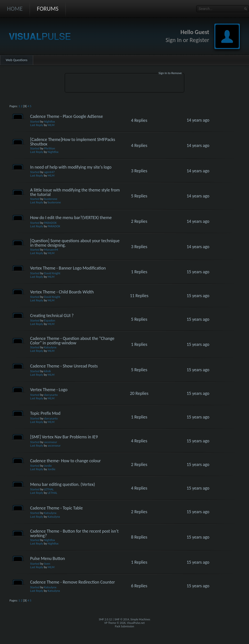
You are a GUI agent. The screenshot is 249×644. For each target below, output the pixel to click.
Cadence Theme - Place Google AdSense (66, 116)
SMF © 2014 (122, 619)
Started (35, 121)
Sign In (174, 40)
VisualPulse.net (136, 623)
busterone (51, 199)
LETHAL (49, 489)
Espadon (50, 320)
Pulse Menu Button (48, 558)
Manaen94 (51, 250)
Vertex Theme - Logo (49, 390)
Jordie (48, 466)
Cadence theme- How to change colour (65, 461)
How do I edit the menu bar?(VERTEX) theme (71, 218)
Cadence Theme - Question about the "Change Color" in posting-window (72, 341)
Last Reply (37, 125)
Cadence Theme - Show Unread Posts (64, 366)
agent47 (49, 172)
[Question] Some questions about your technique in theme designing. (75, 243)
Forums (48, 9)
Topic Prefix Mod (45, 413)
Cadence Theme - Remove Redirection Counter (73, 582)
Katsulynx (50, 347)
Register (199, 40)
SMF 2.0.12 (105, 619)
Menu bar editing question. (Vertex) (62, 484)
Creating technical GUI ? (52, 316)
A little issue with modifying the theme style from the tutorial (75, 192)
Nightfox (49, 121)
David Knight (52, 273)
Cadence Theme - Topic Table (56, 508)
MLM (51, 125)
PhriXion (50, 148)
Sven (47, 564)
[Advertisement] (124, 84)
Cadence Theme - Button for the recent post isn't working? (74, 533)
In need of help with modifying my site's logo (71, 167)
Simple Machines (140, 619)
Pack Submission (125, 626)
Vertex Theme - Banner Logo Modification (68, 268)
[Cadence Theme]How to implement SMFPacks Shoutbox (73, 142)
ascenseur (51, 442)
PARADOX (50, 223)
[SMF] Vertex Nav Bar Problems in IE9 (64, 437)
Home (15, 9)
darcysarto (51, 395)
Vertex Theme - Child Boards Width (62, 292)
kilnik (47, 371)
